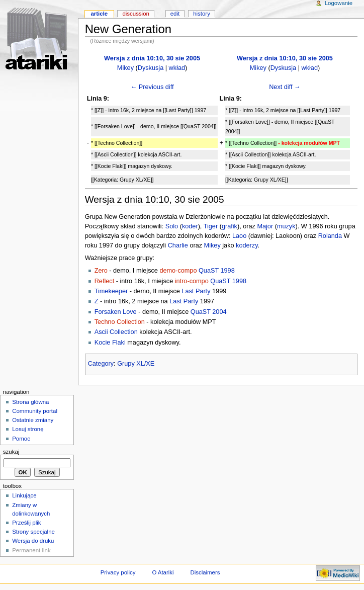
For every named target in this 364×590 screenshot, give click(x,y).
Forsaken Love (116, 312)
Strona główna (30, 402)
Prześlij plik (26, 523)
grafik (230, 226)
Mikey (125, 68)
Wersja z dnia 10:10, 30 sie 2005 (152, 58)
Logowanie (339, 3)
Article (99, 14)
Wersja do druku (33, 541)
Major (265, 226)
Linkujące (24, 495)
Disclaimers (205, 572)
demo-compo (178, 271)
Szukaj (11, 452)
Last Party (196, 291)
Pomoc (21, 439)
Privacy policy (118, 572)
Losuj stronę (28, 429)
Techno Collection (120, 322)
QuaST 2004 (209, 312)
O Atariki (163, 572)
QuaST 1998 (217, 271)
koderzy (247, 245)
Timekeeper (111, 291)
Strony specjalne (33, 532)
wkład (177, 68)
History (202, 14)
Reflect (105, 281)
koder (190, 226)
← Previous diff (152, 87)
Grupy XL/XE (136, 364)
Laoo (239, 236)
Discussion (135, 14)
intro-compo (192, 281)
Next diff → (285, 87)
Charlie (178, 245)
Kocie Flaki (110, 343)
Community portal (35, 411)
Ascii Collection (116, 332)
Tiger (211, 226)
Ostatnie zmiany (33, 420)
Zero (101, 271)
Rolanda (330, 236)
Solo (172, 226)
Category (101, 364)
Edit (175, 14)
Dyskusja (151, 68)
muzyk (286, 226)
